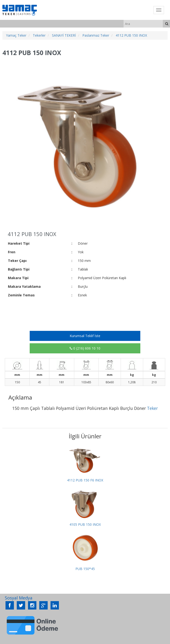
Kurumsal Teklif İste (85, 336)
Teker (152, 408)
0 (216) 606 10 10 (85, 348)
